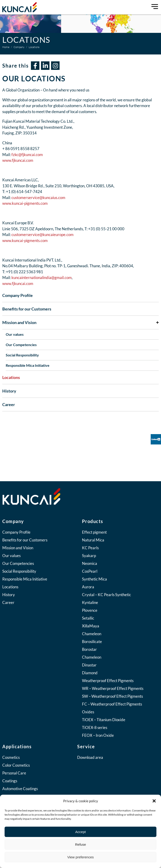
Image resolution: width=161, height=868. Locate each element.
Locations (11, 377)
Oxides (88, 712)
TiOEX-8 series (95, 727)
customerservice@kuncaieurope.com (42, 235)
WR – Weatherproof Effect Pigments (113, 688)
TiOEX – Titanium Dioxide (104, 720)
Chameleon (92, 634)
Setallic (88, 618)
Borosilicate (92, 642)
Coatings (10, 781)
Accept (81, 832)
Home (6, 47)
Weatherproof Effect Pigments (108, 681)
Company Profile (18, 295)
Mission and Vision (80, 322)
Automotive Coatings (20, 789)
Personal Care (14, 773)
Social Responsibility (22, 355)
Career (9, 404)
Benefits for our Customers (27, 309)
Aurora (88, 587)
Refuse (81, 844)
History (9, 391)
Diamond (90, 673)
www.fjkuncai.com (18, 160)
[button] (154, 801)
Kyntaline (90, 602)
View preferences (81, 857)
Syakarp (89, 556)
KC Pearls (90, 548)
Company (19, 47)
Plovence (90, 610)
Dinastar (89, 665)
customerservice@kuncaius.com (38, 198)
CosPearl (90, 571)
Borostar (89, 649)
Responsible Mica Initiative (28, 365)
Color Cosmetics (16, 765)
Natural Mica (93, 540)
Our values (15, 334)
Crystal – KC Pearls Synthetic (106, 595)
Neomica (90, 563)
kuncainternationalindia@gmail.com (42, 277)
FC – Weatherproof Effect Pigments (112, 704)
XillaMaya (91, 626)
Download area (90, 757)
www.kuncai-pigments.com (25, 203)
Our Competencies (21, 345)
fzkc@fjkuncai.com (27, 155)
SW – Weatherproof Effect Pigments (112, 696)
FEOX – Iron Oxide (98, 735)
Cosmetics (11, 757)
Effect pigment (94, 532)
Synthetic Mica (94, 579)
